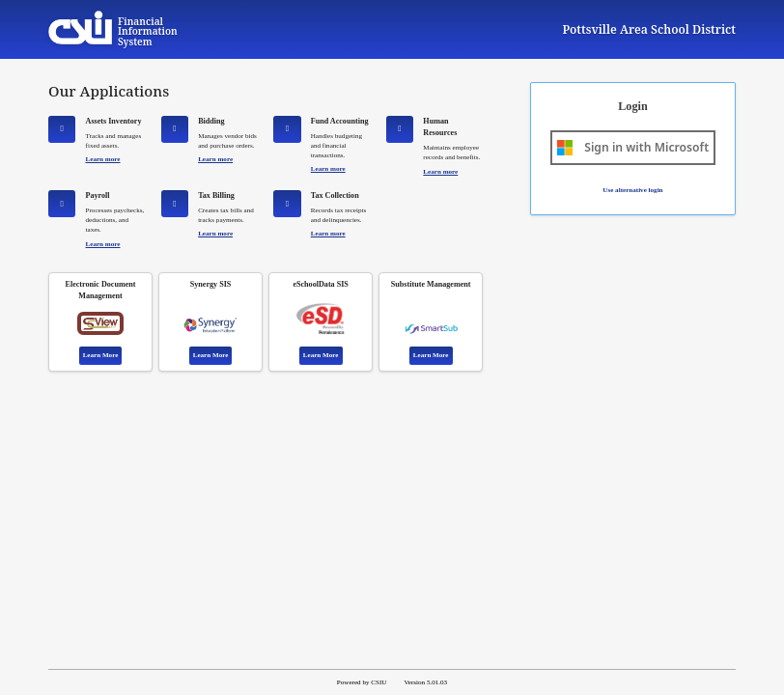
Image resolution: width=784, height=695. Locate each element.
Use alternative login (632, 190)
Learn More (101, 355)
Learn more (103, 159)
